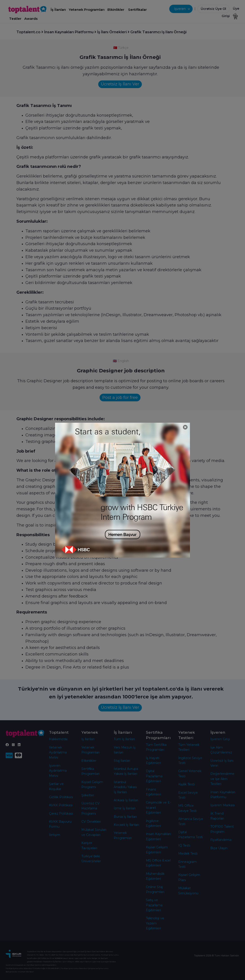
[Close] (185, 427)
